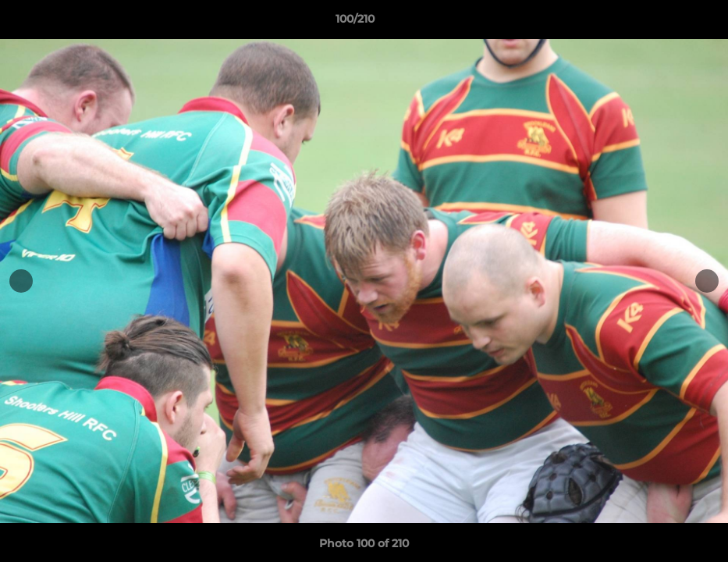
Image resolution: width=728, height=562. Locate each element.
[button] (662, 23)
